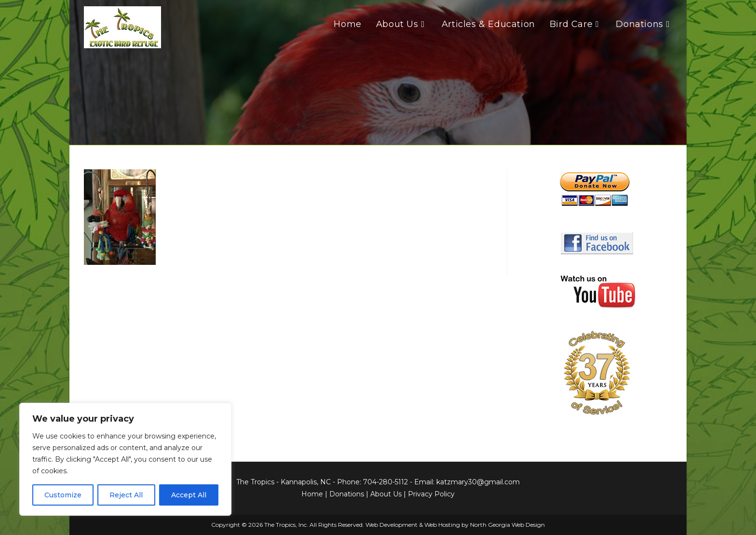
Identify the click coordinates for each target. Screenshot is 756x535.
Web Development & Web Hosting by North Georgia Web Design (455, 525)
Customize (63, 495)
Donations (347, 494)
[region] (125, 459)
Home (312, 494)
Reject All (126, 495)
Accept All (189, 495)
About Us (386, 494)
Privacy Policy (431, 494)
